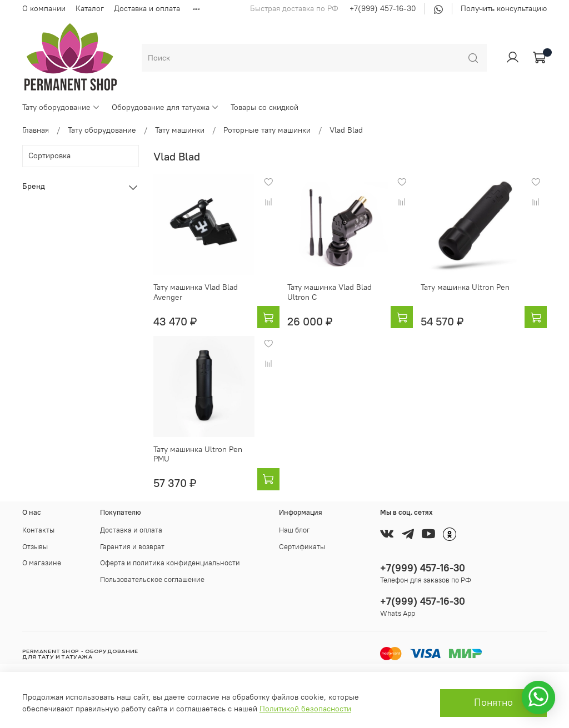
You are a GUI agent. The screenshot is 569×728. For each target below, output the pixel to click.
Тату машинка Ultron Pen (465, 287)
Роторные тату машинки (267, 130)
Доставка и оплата (147, 8)
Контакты (38, 530)
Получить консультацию (504, 8)
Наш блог (295, 530)
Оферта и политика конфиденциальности (170, 563)
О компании (44, 8)
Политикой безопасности (305, 709)
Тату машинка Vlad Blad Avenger (196, 292)
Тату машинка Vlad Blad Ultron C (330, 292)
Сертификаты (302, 547)
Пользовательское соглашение (152, 579)
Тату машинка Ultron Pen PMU (198, 454)
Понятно (493, 702)
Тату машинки (180, 130)
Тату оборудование (61, 107)
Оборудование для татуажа (165, 107)
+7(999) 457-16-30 (383, 8)
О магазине (42, 563)
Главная (36, 130)
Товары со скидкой (264, 107)
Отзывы (35, 547)
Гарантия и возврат (132, 547)
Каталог (90, 8)
